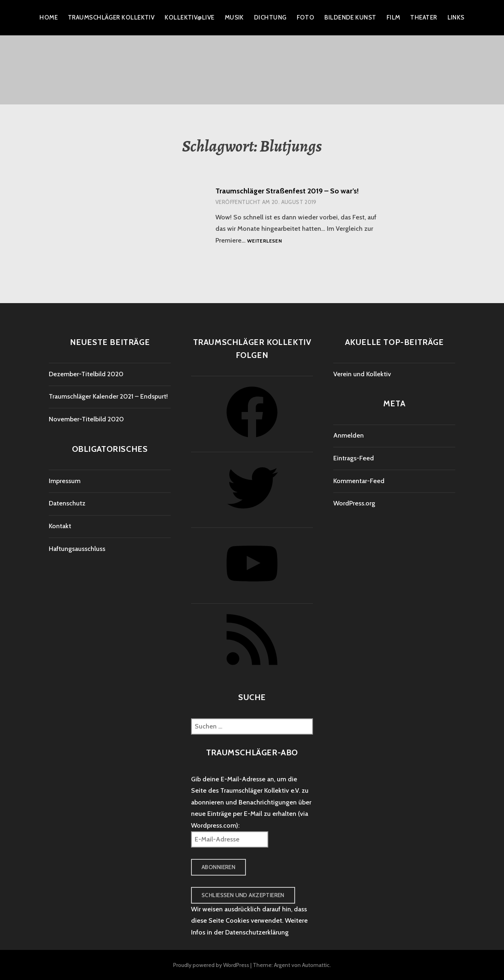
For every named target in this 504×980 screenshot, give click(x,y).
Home (49, 17)
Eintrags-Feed (354, 458)
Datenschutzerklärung (257, 932)
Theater (424, 17)
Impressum (65, 481)
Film (393, 17)
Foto (306, 17)
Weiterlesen (264, 241)
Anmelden (349, 435)
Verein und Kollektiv (362, 374)
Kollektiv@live (189, 17)
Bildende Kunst (350, 17)
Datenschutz (67, 503)
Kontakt (60, 526)
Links (456, 17)
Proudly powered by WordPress (211, 965)
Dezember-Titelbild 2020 (86, 374)
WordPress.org (354, 503)
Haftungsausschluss (77, 549)
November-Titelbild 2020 (86, 419)
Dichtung (270, 17)
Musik (234, 17)
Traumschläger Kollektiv (111, 17)
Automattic (316, 965)
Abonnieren (218, 867)
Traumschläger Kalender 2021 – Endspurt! (108, 396)
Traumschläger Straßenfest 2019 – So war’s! (287, 191)
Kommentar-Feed (359, 481)
